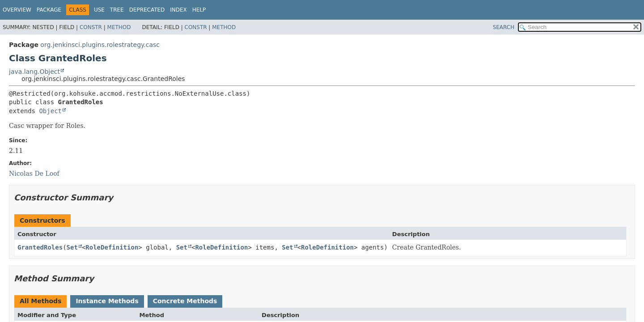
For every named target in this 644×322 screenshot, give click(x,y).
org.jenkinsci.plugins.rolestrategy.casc (100, 45)
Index (178, 10)
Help (199, 10)
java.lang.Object (34, 72)
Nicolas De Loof (34, 174)
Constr (91, 27)
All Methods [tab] (40, 301)
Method (119, 27)
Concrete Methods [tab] (185, 301)
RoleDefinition (112, 247)
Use (99, 10)
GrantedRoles (40, 247)
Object (50, 111)
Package (49, 10)
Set (72, 247)
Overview (17, 10)
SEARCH (504, 27)
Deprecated (147, 10)
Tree (117, 10)
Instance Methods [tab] (107, 301)
